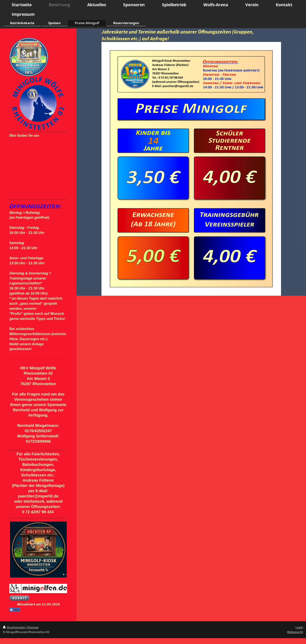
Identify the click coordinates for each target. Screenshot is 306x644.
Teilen (15, 610)
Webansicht (295, 632)
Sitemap (33, 627)
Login (299, 627)
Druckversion (14, 627)
